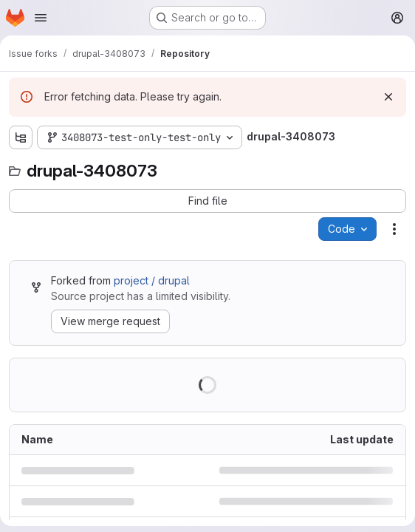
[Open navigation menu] (41, 18)
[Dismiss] (388, 97)
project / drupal (152, 280)
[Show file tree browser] (21, 137)
